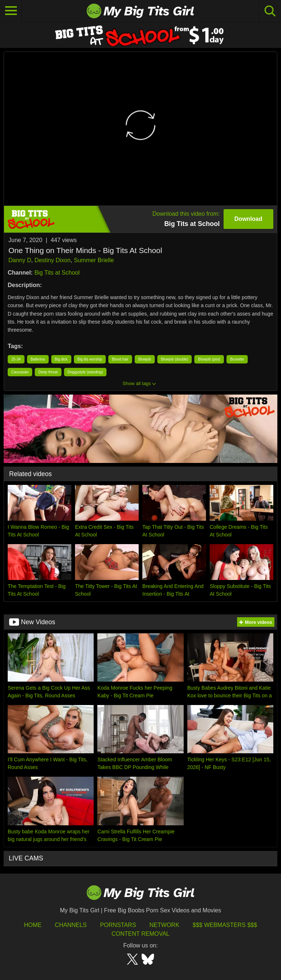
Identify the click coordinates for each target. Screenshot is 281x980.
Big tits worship (90, 359)
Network (164, 925)
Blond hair (120, 359)
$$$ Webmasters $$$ (225, 925)
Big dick (61, 359)
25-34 (16, 359)
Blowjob (145, 359)
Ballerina (38, 359)
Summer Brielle (94, 260)
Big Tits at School (57, 273)
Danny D (20, 260)
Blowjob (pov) (209, 359)
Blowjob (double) (175, 359)
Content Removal (141, 934)
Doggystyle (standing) (85, 372)
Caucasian (20, 372)
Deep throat (48, 372)
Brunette (237, 359)
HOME (33, 925)
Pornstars (118, 925)
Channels (71, 925)
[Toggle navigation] (11, 11)
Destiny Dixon (53, 260)
